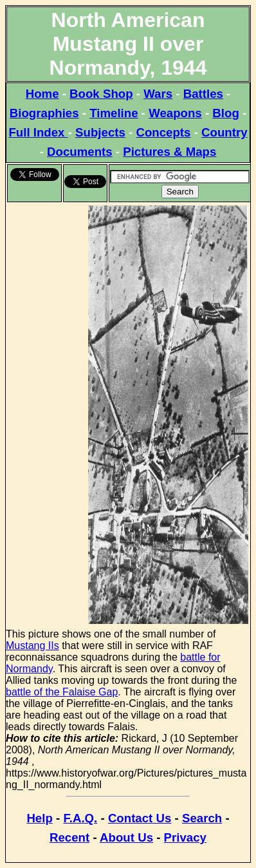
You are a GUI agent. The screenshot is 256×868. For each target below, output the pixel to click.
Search (202, 818)
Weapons (175, 113)
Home (42, 94)
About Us (126, 837)
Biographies (44, 113)
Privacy (185, 837)
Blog (225, 113)
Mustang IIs (32, 646)
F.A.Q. (80, 818)
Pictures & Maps (169, 152)
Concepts (163, 132)
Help (39, 818)
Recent (69, 837)
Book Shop (101, 94)
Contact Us (140, 818)
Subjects (100, 132)
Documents (80, 152)
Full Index (38, 132)
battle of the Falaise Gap (62, 692)
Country (224, 132)
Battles (203, 94)
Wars (158, 94)
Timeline (114, 113)
